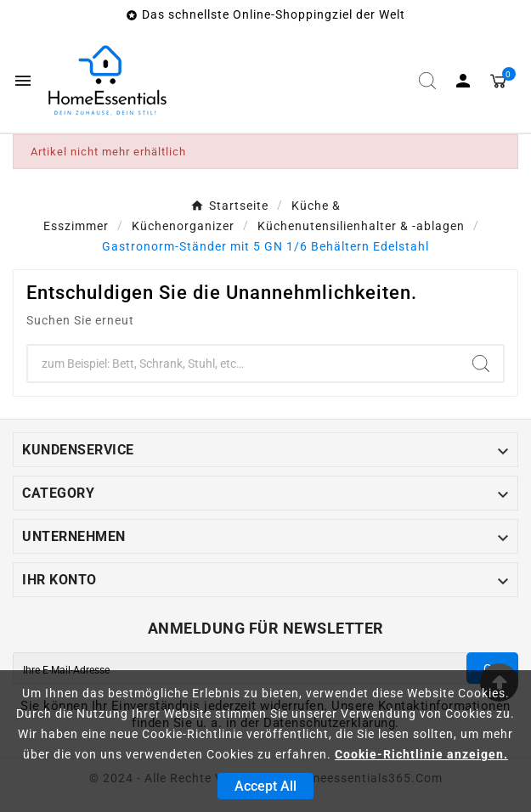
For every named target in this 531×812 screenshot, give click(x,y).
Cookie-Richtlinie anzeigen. (421, 754)
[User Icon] (463, 81)
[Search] (481, 364)
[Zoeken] (243, 364)
